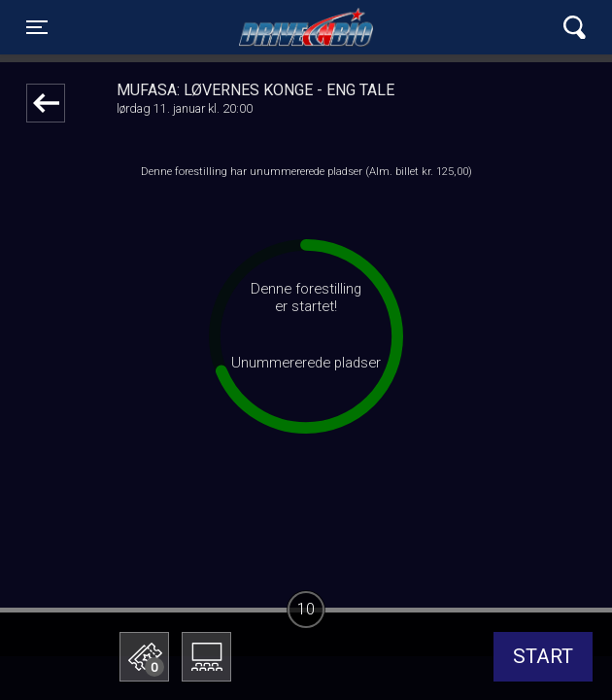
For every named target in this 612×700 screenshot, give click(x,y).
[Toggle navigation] (37, 27)
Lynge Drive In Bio (306, 27)
